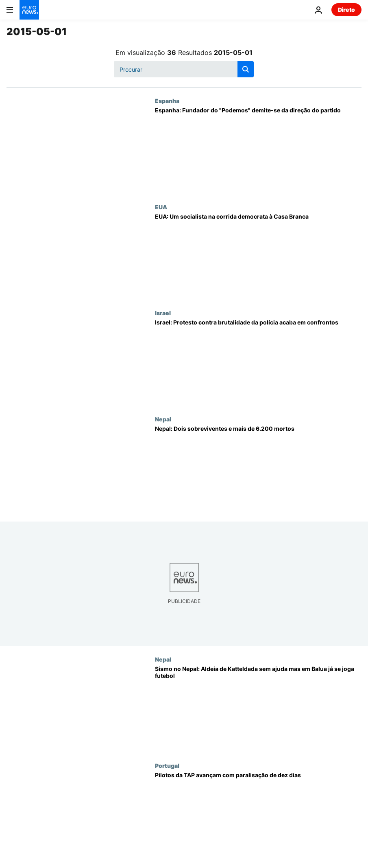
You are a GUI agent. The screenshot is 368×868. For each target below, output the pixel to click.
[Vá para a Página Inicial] (29, 10)
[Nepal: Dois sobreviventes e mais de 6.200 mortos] (258, 469)
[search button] (246, 69)
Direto (346, 10)
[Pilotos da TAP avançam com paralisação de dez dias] (258, 815)
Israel (163, 313)
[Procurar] (184, 69)
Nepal (163, 419)
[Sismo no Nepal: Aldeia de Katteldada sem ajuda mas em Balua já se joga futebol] (258, 709)
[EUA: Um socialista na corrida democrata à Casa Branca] (258, 256)
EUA (161, 207)
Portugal (167, 765)
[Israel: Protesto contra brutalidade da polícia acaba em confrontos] (258, 362)
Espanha (167, 101)
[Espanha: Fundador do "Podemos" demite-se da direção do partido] (258, 150)
